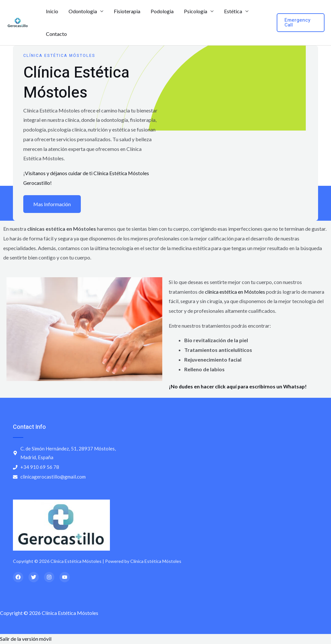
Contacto (56, 34)
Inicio (52, 11)
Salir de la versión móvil (26, 639)
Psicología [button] (196, 11)
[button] (301, 23)
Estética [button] (233, 11)
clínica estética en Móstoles (236, 292)
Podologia (162, 11)
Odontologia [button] (83, 11)
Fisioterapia (127, 11)
